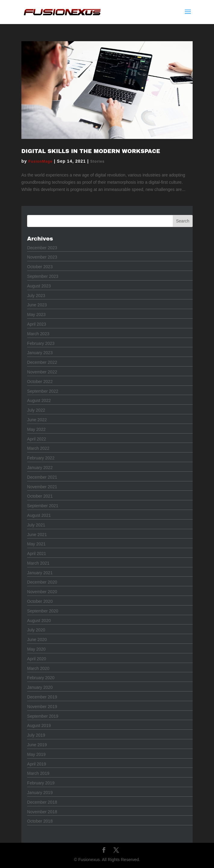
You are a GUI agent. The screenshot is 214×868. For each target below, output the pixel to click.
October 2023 (40, 267)
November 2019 (42, 707)
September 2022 (43, 391)
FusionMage (40, 161)
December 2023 (42, 248)
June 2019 (37, 745)
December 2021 (42, 477)
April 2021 (37, 554)
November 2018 (42, 812)
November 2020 (42, 592)
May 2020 (36, 649)
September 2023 (43, 276)
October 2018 (40, 821)
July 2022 (36, 410)
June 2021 (37, 535)
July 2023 (36, 296)
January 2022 (40, 468)
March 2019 (38, 773)
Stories (98, 161)
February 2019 (41, 783)
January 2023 (40, 353)
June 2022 (37, 420)
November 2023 (42, 257)
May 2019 (36, 754)
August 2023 (39, 286)
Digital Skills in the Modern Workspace (91, 151)
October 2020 (40, 601)
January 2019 (40, 793)
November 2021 (42, 487)
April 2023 (37, 324)
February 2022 (41, 458)
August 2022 (39, 400)
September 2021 (43, 506)
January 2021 (40, 573)
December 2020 (42, 582)
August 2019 (39, 725)
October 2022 (40, 382)
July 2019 (36, 735)
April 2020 (37, 659)
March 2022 (38, 448)
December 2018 (42, 802)
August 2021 (39, 515)
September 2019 (43, 716)
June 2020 (37, 639)
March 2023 (38, 334)
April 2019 (37, 764)
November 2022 (42, 372)
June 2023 (37, 305)
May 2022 (36, 429)
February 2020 (41, 678)
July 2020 (36, 630)
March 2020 (38, 668)
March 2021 (38, 563)
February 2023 (41, 343)
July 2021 (36, 525)
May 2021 (36, 544)
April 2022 (37, 439)
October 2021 (40, 496)
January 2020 (40, 687)
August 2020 (39, 621)
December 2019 (42, 697)
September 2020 (43, 611)
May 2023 (36, 314)
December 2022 (42, 362)
